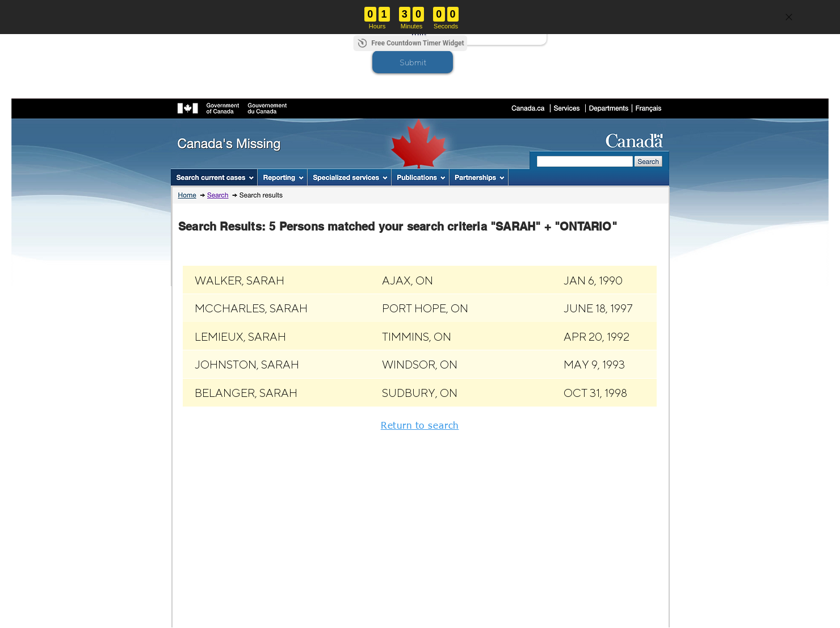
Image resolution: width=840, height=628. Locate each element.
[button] (413, 62)
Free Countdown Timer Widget (417, 43)
